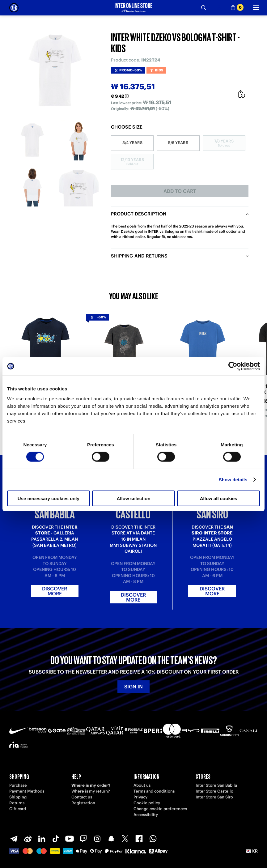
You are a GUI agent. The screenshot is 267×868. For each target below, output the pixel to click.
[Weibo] (28, 839)
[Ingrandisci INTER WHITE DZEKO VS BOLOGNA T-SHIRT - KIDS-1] (32, 140)
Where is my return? (91, 791)
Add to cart (180, 191)
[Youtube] (70, 839)
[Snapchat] (111, 839)
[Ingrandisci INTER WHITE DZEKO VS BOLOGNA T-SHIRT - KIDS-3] (32, 187)
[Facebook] (139, 839)
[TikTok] (56, 839)
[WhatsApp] (153, 839)
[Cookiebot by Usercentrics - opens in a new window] (233, 366)
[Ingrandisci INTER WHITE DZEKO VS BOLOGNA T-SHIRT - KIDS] (55, 71)
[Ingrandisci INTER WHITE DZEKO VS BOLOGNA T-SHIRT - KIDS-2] (79, 140)
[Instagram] (97, 839)
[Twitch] (83, 839)
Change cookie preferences (160, 809)
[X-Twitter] (125, 839)
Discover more (55, 591)
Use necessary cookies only (49, 498)
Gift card (18, 809)
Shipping (18, 797)
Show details (233, 480)
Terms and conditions (154, 791)
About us (142, 785)
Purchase (18, 785)
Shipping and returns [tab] (139, 256)
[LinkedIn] (42, 839)
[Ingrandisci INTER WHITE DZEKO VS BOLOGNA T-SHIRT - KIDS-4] (79, 187)
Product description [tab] (139, 214)
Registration (83, 803)
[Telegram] (14, 839)
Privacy (140, 797)
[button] (252, 851)
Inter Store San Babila (216, 785)
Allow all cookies (219, 498)
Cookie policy (147, 803)
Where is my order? (91, 785)
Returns (17, 803)
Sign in (133, 687)
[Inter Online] (14, 8)
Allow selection (133, 498)
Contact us (82, 797)
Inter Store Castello (214, 791)
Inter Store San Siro (214, 797)
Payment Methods (27, 791)
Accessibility (146, 815)
